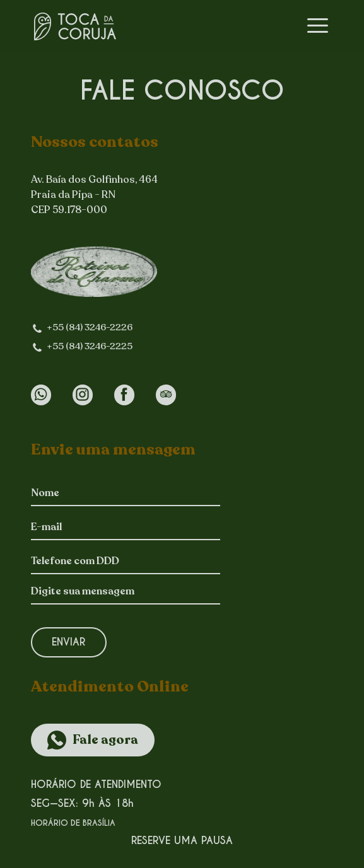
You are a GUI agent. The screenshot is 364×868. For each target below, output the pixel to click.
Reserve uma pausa (182, 841)
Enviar (68, 642)
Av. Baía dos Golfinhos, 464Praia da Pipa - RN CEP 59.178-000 (94, 195)
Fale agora (105, 740)
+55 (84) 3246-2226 (90, 327)
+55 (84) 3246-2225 (90, 346)
